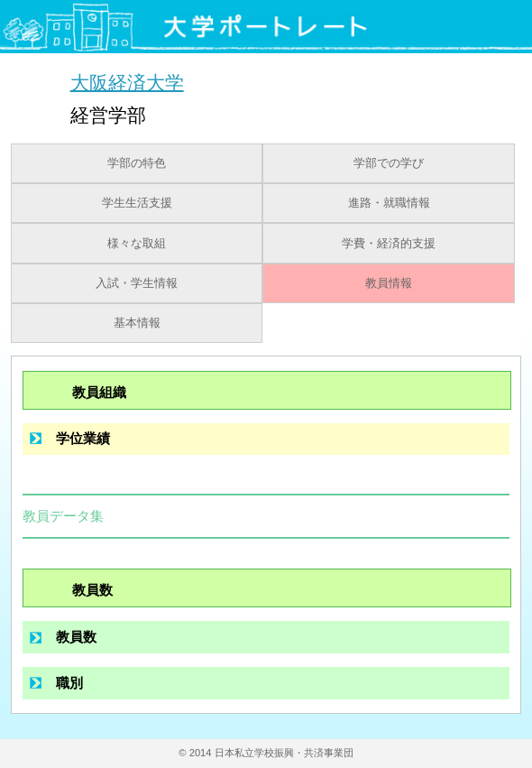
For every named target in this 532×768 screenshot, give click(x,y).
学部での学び (389, 163)
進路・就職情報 (389, 203)
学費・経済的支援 (389, 244)
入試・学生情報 (137, 283)
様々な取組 (137, 244)
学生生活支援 (137, 203)
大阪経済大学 (127, 82)
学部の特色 (137, 163)
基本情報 (137, 323)
